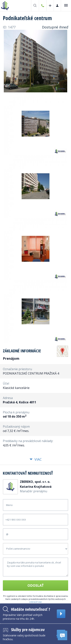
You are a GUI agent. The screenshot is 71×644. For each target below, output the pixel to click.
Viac (36, 459)
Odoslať (35, 585)
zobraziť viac (36, 602)
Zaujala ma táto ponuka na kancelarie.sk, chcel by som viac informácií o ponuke (35, 567)
